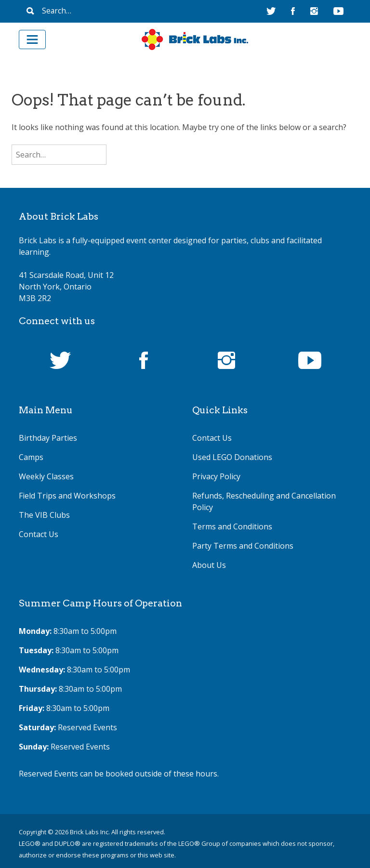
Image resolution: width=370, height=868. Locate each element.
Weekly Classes (46, 476)
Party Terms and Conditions (243, 546)
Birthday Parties (48, 438)
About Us (209, 565)
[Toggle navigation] (32, 39)
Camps (31, 457)
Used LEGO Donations (232, 457)
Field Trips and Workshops (67, 496)
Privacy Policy (216, 476)
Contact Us (39, 534)
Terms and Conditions (232, 526)
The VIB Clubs (44, 515)
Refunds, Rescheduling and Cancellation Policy (264, 501)
